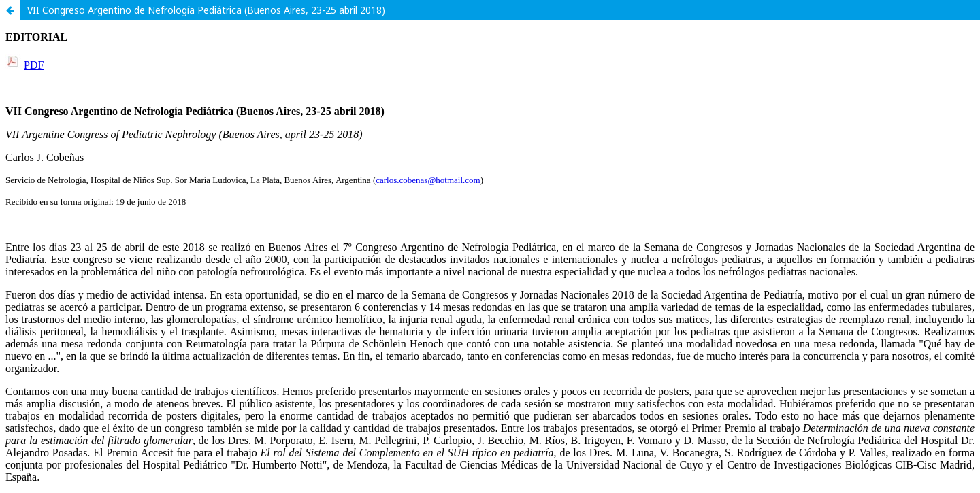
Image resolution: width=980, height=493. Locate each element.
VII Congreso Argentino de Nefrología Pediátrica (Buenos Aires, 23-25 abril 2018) (206, 10)
